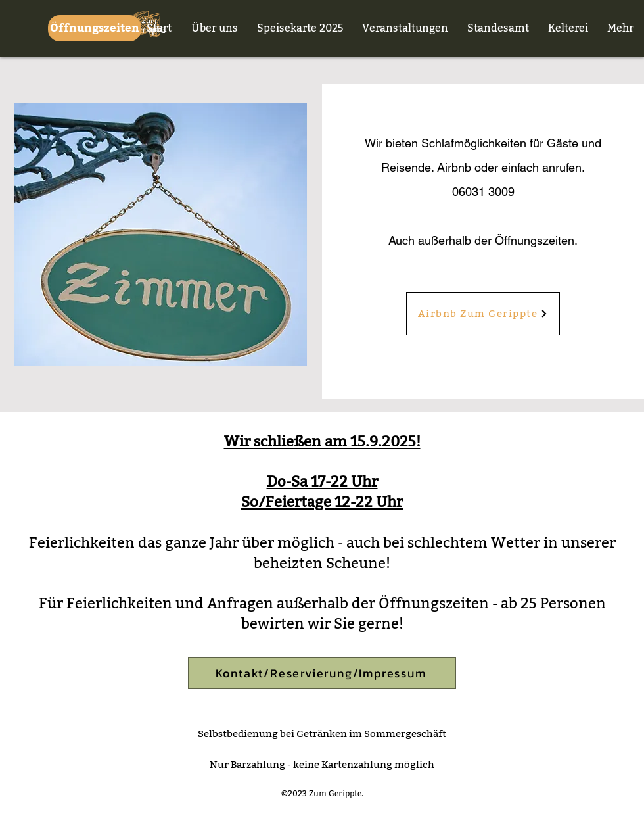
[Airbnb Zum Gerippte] (483, 314)
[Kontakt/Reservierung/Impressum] (322, 673)
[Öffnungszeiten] (95, 28)
